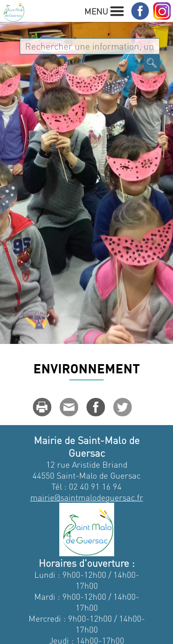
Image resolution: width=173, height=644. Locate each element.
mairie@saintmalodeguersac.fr (87, 497)
